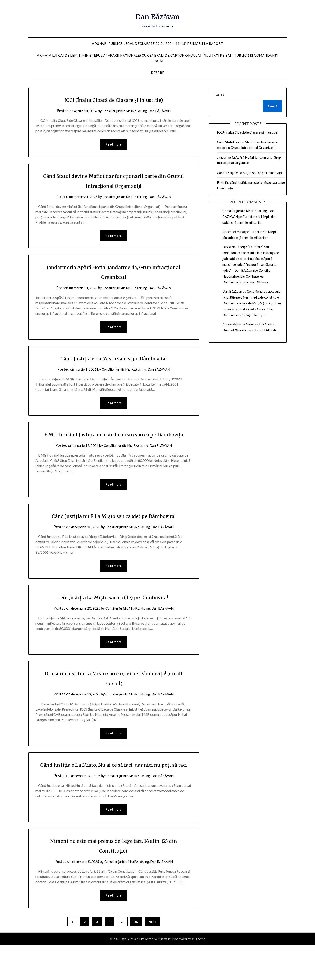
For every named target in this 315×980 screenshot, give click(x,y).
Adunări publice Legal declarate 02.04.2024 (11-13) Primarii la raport (157, 43)
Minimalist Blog (168, 974)
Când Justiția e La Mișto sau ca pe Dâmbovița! (114, 360)
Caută (219, 95)
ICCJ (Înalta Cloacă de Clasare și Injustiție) (114, 99)
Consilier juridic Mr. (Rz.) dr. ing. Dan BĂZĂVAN (138, 111)
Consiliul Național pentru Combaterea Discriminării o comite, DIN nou (247, 276)
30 (136, 957)
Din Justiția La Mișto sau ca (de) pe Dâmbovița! (114, 620)
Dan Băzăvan (158, 16)
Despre (158, 73)
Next (152, 957)
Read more (114, 145)
